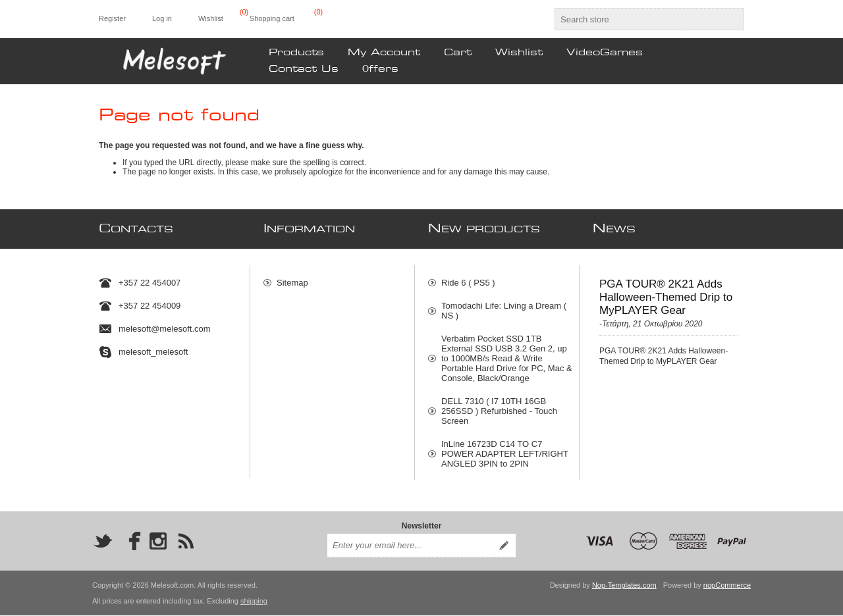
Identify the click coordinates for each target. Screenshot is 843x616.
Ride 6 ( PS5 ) (468, 277)
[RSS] (186, 542)
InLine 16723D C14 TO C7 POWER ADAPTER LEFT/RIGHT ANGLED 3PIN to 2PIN (505, 448)
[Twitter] (103, 542)
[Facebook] (130, 542)
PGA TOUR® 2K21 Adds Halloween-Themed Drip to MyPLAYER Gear (666, 291)
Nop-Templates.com (624, 586)
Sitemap (292, 277)
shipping (254, 602)
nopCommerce (727, 586)
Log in (162, 18)
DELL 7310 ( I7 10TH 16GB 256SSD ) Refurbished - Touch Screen (499, 405)
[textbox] (638, 19)
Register (112, 18)
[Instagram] (158, 542)
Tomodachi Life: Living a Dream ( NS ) (504, 305)
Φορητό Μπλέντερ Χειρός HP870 (504, 481)
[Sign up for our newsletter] (410, 546)
